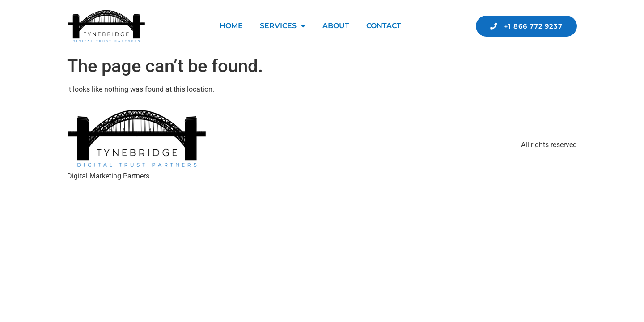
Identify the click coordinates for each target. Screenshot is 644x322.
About (336, 26)
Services (283, 26)
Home (231, 26)
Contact (384, 26)
